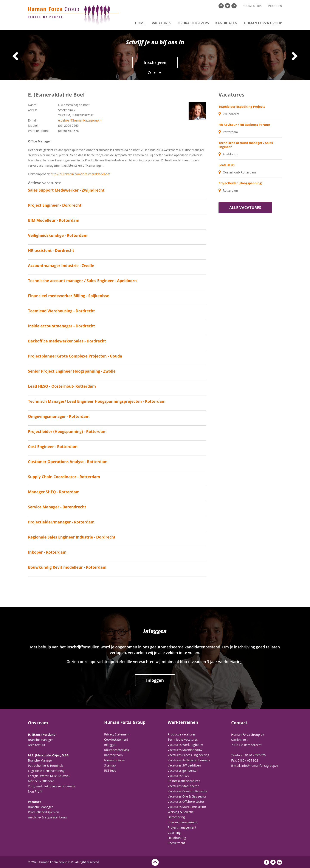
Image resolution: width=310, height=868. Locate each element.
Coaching (174, 833)
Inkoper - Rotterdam (47, 552)
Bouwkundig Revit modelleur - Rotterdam (67, 567)
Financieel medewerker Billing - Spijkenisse (69, 296)
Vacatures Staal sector (183, 786)
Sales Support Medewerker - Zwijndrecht (66, 190)
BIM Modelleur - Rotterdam (54, 220)
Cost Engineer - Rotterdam (53, 446)
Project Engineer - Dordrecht (55, 205)
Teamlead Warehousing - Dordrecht (61, 311)
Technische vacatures (183, 739)
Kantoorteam (113, 755)
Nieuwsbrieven (115, 760)
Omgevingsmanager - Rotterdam (59, 416)
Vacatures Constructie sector (188, 791)
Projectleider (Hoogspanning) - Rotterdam (67, 431)
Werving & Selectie (181, 812)
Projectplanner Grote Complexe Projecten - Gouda (75, 356)
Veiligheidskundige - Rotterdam (58, 235)
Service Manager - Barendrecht (57, 507)
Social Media (252, 6)
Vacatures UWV (178, 776)
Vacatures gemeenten (183, 770)
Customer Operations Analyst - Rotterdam (68, 462)
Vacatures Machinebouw (185, 750)
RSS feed (110, 770)
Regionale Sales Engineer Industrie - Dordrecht (72, 537)
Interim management (183, 822)
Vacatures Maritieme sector (187, 807)
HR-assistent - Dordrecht (51, 250)
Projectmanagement (182, 827)
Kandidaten (226, 23)
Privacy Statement (117, 734)
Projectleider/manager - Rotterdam (61, 522)
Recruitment (176, 843)
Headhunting (177, 838)
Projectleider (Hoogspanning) (240, 183)
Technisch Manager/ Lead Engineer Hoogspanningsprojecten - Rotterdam (97, 401)
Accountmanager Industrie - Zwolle (61, 265)
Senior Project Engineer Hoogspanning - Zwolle (72, 371)
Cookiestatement (116, 739)
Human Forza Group (263, 23)
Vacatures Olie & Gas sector (187, 796)
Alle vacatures (245, 208)
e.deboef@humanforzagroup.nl (80, 120)
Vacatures (161, 23)
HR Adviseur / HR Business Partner (244, 125)
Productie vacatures (182, 734)
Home (140, 23)
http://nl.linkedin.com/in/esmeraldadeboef (80, 174)
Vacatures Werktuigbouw (185, 745)
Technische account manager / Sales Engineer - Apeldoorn (82, 281)
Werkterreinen (183, 722)
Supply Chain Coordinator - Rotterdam (64, 477)
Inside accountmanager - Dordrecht (61, 326)
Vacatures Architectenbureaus (189, 760)
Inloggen (275, 6)
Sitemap (110, 765)
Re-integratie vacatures (184, 781)
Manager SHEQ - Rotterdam (54, 492)
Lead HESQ (227, 165)
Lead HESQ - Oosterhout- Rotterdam (62, 386)
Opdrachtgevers (193, 23)
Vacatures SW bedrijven (184, 765)
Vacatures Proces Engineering (188, 755)
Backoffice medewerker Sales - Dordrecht (67, 341)
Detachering (176, 817)
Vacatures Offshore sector (186, 802)
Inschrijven (155, 62)
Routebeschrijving (117, 750)
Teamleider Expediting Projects (242, 107)
